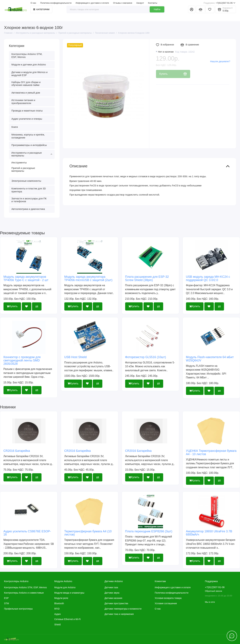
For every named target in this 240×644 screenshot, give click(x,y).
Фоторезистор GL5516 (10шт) (146, 357)
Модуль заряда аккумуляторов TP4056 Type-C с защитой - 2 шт (26, 278)
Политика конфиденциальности (56, 3)
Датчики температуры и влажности (123, 609)
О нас (33, 3)
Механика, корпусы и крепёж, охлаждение (28, 136)
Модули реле (61, 598)
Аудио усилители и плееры (27, 119)
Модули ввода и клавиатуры (69, 593)
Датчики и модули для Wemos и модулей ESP (30, 74)
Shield (57, 625)
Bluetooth (59, 603)
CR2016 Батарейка (17, 451)
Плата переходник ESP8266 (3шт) (149, 531)
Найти (157, 9)
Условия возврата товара (168, 598)
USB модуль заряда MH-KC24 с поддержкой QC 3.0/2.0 (208, 278)
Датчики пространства (116, 603)
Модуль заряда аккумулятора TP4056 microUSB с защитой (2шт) (88, 278)
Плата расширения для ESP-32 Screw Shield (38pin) (147, 278)
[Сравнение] (201, 9)
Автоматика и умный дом (26, 93)
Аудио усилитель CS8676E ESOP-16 (27, 533)
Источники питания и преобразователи (23, 102)
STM (6, 603)
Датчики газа (111, 588)
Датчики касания (113, 598)
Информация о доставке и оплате (92, 3)
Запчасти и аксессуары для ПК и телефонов (29, 200)
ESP (6, 598)
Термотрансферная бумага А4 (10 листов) (88, 533)
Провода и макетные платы (27, 111)
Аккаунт (140, 3)
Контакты (153, 3)
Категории (41, 9)
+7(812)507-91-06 (219, 3)
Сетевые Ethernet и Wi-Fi (67, 619)
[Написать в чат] (232, 636)
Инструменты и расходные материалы (32, 154)
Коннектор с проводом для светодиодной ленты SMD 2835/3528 (22, 360)
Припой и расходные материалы (23, 170)
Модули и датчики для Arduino (29, 65)
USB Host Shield (75, 357)
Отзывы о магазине (123, 3)
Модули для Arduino (65, 588)
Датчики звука (112, 593)
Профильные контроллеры (18, 609)
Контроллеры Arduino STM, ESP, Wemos (27, 56)
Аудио (58, 614)
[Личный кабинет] (192, 9)
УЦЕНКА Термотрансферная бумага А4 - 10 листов (211, 452)
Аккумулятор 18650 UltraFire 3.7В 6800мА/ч (209, 533)
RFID (57, 609)
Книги (15, 127)
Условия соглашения (166, 603)
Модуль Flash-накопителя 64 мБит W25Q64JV (210, 359)
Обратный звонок (213, 591)
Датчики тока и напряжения (119, 614)
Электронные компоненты (26, 181)
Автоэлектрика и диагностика (28, 209)
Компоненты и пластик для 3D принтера (29, 190)
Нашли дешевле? (220, 61)
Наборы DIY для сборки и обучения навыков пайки (26, 84)
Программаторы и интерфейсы (29, 145)
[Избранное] (210, 9)
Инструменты (19, 163)
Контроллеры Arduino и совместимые (24, 593)
